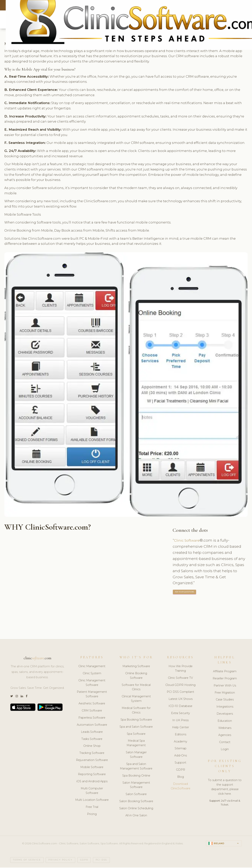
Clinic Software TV (180, 678)
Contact (225, 742)
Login (225, 750)
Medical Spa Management (136, 744)
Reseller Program (225, 679)
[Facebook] (27, 697)
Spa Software (136, 734)
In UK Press (180, 721)
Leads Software (92, 732)
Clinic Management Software (92, 683)
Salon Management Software (136, 785)
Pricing (92, 815)
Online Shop (92, 746)
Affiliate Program (225, 672)
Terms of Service (27, 861)
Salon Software (136, 795)
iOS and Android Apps (92, 782)
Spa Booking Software (136, 720)
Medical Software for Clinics (136, 711)
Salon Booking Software (136, 802)
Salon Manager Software (136, 755)
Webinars (225, 728)
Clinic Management (92, 667)
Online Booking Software (136, 676)
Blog (181, 777)
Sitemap (181, 749)
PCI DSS (101, 861)
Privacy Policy (60, 861)
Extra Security (181, 714)
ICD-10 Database (180, 707)
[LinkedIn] (22, 697)
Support (180, 763)
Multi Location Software (92, 800)
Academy (181, 742)
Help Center (181, 728)
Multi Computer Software (92, 791)
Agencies (225, 736)
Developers (225, 714)
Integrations (225, 707)
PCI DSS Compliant (180, 692)
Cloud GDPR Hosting (180, 685)
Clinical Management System (136, 699)
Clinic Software (188, 541)
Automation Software (92, 725)
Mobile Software (92, 768)
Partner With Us (225, 686)
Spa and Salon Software (136, 727)
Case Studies (225, 700)
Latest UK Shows (181, 699)
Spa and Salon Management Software (136, 767)
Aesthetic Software (92, 704)
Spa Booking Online (136, 776)
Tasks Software (92, 739)
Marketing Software (136, 667)
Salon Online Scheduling (136, 809)
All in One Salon (136, 816)
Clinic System (92, 674)
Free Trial (92, 807)
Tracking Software (92, 753)
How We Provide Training (181, 669)
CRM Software (92, 711)
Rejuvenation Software (92, 761)
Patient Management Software (92, 695)
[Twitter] (12, 697)
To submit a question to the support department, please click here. (225, 787)
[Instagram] (17, 697)
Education (225, 721)
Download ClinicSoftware (181, 787)
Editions (181, 735)
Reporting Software (92, 775)
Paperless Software (92, 718)
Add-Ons (181, 756)
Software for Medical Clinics (136, 688)
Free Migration (225, 693)
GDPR (181, 770)
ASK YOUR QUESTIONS (185, 593)
